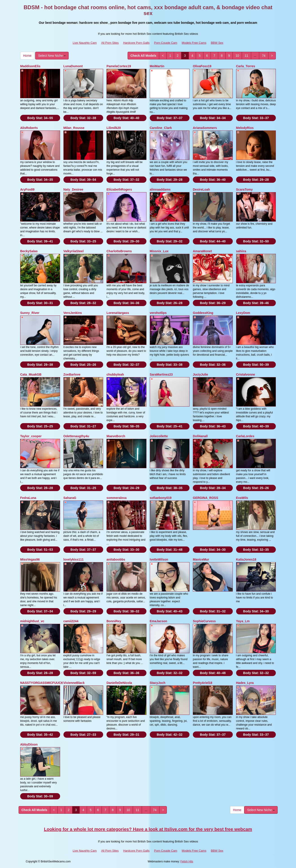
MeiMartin (157, 66)
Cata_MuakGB (31, 374)
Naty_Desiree (73, 189)
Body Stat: (40, 118)
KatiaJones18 (246, 559)
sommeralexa (117, 498)
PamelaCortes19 (119, 66)
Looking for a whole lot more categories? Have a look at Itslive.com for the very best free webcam (148, 829)
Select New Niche (52, 56)
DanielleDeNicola (119, 683)
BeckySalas (29, 251)
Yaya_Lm (243, 621)
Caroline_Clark (161, 128)
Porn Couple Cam (166, 43)
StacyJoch (158, 683)
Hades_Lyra (245, 683)
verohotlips (158, 313)
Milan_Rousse (74, 128)
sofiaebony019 (161, 498)
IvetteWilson (159, 559)
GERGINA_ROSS (206, 498)
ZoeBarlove (72, 374)
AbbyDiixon (29, 744)
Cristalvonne (246, 374)
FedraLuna (28, 498)
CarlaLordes (245, 436)
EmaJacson (159, 621)
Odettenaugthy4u (76, 436)
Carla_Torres (246, 66)
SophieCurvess (204, 621)
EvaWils (242, 498)
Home (27, 56)
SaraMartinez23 (161, 374)
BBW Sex (217, 43)
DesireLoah (201, 189)
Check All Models (143, 56)
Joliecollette (159, 436)
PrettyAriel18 (202, 683)
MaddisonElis (30, 66)
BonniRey (114, 621)
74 (264, 56)
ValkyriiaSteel (74, 251)
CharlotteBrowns (119, 251)
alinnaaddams (160, 189)
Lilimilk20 (114, 128)
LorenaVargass (118, 313)
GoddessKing (203, 313)
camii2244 (71, 621)
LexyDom (243, 313)
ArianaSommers (205, 128)
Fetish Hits (187, 861)
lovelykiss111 (74, 559)
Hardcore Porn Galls (136, 43)
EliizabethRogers (119, 189)
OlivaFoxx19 (202, 66)
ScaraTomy (244, 189)
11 (246, 56)
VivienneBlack (74, 683)
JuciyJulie (200, 374)
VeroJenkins (73, 313)
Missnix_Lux (159, 251)
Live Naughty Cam (85, 43)
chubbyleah (115, 374)
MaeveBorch (116, 436)
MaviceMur (201, 559)
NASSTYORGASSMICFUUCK (42, 683)
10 (237, 56)
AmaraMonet (202, 251)
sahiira (241, 251)
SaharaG (70, 498)
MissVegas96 (30, 559)
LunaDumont (73, 66)
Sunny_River (30, 313)
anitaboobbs (116, 559)
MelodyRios (245, 128)
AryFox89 (27, 189)
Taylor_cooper (31, 436)
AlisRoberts (29, 128)
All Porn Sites (110, 43)
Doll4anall (200, 436)
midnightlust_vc (32, 621)
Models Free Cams (194, 43)
